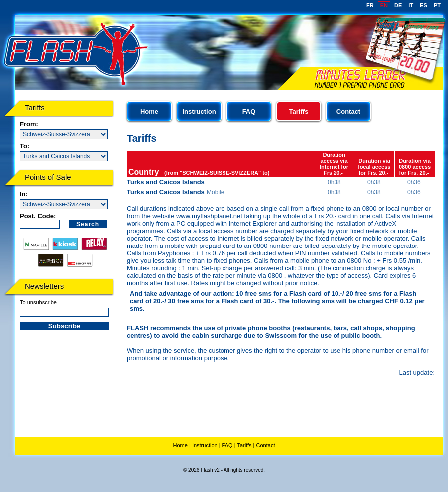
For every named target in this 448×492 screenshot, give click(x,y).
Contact (348, 111)
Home (149, 111)
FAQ (249, 111)
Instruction (199, 111)
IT (411, 5)
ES (423, 5)
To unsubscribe (38, 302)
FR (370, 5)
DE (398, 5)
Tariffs (244, 445)
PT (437, 5)
